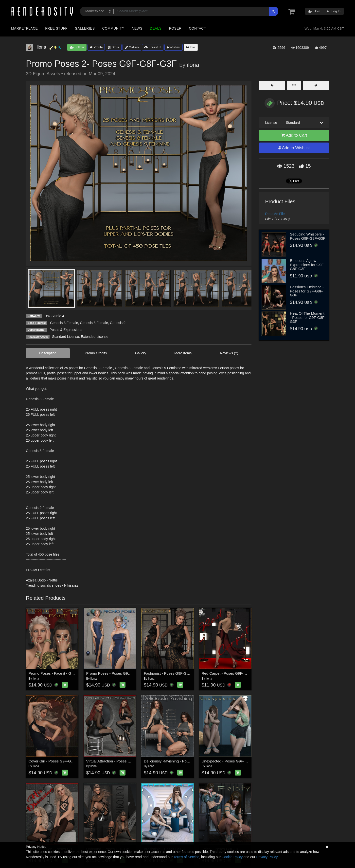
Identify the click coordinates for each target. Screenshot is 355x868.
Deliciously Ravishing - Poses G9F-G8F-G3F (181, 761)
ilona (193, 65)
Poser (175, 28)
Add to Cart (294, 135)
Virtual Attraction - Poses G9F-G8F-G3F (119, 761)
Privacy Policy (267, 857)
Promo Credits (96, 353)
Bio (191, 47)
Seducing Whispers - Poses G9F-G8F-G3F (308, 236)
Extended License (95, 337)
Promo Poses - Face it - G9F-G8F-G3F (61, 673)
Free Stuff (56, 28)
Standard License (65, 337)
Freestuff (153, 47)
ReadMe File (275, 214)
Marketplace (24, 28)
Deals (156, 28)
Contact (197, 28)
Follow (77, 47)
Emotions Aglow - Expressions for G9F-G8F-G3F (307, 265)
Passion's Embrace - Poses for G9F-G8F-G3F (307, 291)
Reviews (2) (229, 353)
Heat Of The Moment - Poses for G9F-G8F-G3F (308, 317)
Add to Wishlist (294, 148)
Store (114, 47)
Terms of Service (186, 857)
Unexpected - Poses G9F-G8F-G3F (231, 761)
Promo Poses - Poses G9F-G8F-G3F (117, 673)
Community (113, 28)
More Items (183, 353)
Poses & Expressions (66, 330)
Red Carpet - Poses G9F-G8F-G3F (230, 673)
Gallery (132, 47)
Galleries (85, 28)
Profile (96, 47)
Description (48, 353)
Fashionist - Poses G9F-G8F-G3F (172, 673)
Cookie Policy (232, 857)
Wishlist (174, 47)
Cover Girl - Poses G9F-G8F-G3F (56, 761)
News (137, 28)
